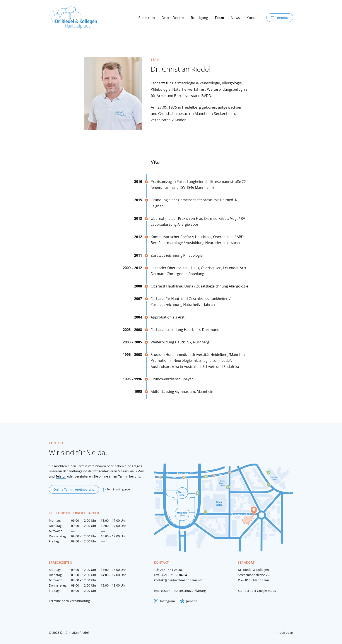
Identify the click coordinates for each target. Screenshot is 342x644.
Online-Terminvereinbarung (74, 489)
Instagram (164, 601)
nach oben (285, 633)
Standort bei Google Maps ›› (258, 591)
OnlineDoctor (173, 18)
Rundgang (199, 18)
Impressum (162, 591)
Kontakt (253, 18)
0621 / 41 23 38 (171, 570)
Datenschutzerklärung (190, 591)
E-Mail (139, 471)
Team (219, 18)
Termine (280, 18)
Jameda (189, 601)
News (235, 18)
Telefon (61, 476)
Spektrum (147, 18)
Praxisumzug (161, 182)
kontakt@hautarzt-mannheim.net (178, 580)
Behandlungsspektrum (80, 471)
